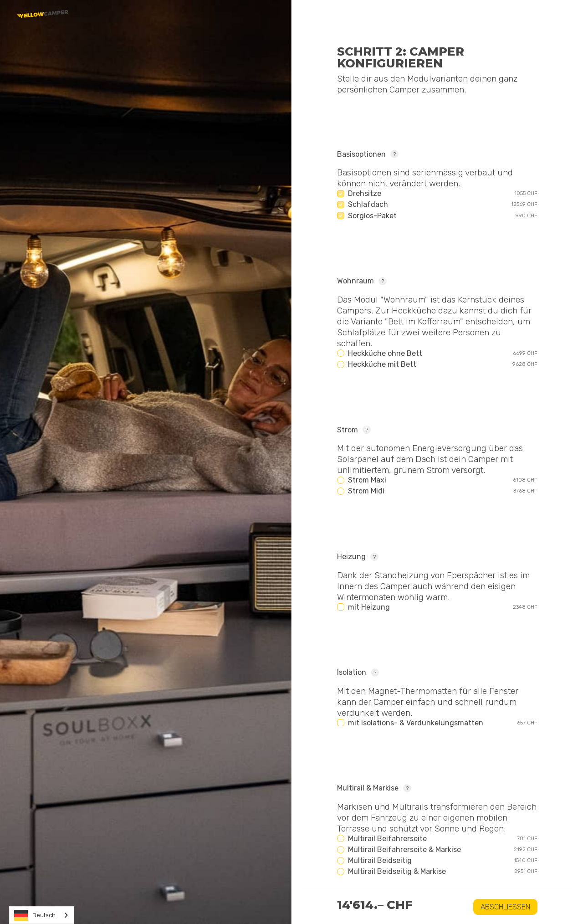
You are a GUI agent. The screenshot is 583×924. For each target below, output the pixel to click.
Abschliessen (505, 907)
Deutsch (35, 915)
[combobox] (42, 915)
